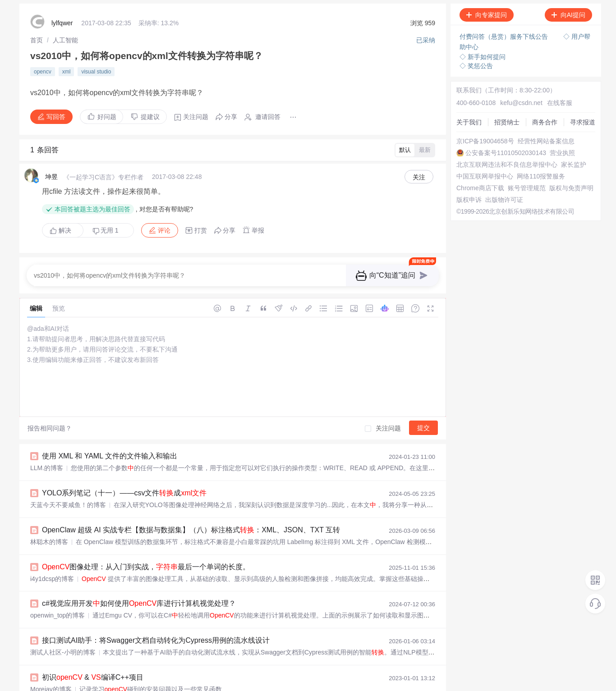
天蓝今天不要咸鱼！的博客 (68, 505)
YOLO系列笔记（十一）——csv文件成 (124, 493)
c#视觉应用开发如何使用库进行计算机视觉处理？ (139, 603)
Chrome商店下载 (480, 188)
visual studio (96, 72)
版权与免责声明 (571, 188)
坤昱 (51, 177)
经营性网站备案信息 (546, 141)
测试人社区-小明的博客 (63, 652)
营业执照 (562, 153)
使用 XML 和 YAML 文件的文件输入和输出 (110, 456)
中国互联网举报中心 (485, 176)
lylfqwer (62, 23)
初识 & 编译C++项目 (93, 677)
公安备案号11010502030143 (506, 153)
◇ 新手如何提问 (483, 57)
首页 (37, 40)
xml (67, 72)
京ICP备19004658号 (485, 141)
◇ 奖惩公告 (476, 66)
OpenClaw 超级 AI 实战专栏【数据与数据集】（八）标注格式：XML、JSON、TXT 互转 (191, 530)
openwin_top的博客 (57, 615)
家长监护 (574, 165)
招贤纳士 (507, 122)
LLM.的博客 (47, 468)
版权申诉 (469, 200)
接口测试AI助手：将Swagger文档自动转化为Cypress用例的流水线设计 (156, 640)
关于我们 (469, 122)
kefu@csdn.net (521, 103)
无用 (106, 231)
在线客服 (560, 103)
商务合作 (545, 122)
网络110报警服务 (541, 176)
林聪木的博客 (49, 542)
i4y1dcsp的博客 (52, 579)
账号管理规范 (527, 188)
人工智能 (65, 40)
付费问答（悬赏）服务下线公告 (505, 37)
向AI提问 (568, 15)
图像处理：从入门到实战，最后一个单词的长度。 (146, 567)
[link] (37, 40)
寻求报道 (583, 122)
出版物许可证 (504, 200)
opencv (43, 72)
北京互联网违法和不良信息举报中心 (507, 165)
